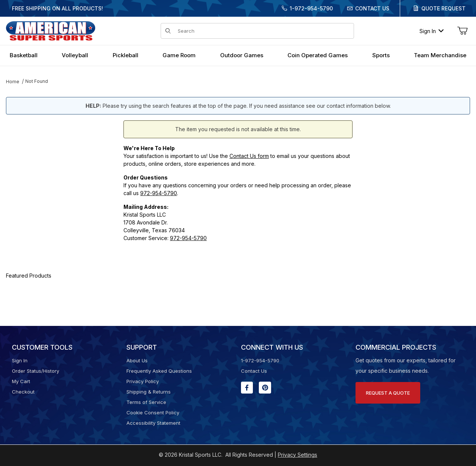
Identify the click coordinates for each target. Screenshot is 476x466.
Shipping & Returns (149, 392)
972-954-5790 (159, 193)
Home (13, 82)
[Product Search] (263, 31)
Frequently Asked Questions (159, 371)
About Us (137, 360)
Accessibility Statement (153, 423)
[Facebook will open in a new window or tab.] (247, 388)
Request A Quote (388, 393)
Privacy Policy (143, 381)
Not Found (37, 81)
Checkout (23, 392)
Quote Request (443, 8)
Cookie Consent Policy (153, 412)
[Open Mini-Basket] (462, 31)
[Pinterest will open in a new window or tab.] (265, 388)
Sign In (432, 31)
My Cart (21, 381)
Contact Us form (249, 156)
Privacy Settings (297, 455)
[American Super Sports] (51, 30)
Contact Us (372, 8)
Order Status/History (36, 371)
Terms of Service (146, 402)
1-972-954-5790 (311, 8)
